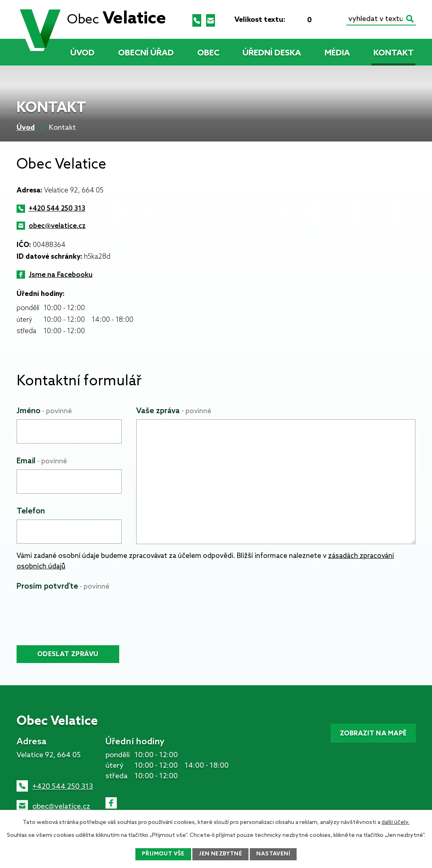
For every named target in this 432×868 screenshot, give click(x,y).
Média (337, 53)
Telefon (31, 511)
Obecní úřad (146, 53)
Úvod (82, 53)
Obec (208, 53)
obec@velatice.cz (57, 226)
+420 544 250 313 (57, 209)
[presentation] (78, 610)
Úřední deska (272, 53)
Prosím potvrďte (63, 586)
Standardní (310, 20)
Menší (297, 20)
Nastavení (275, 854)
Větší (322, 20)
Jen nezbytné (221, 854)
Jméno (44, 411)
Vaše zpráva (174, 411)
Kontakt (394, 53)
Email (42, 461)
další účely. (395, 822)
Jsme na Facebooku (61, 275)
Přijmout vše (162, 854)
